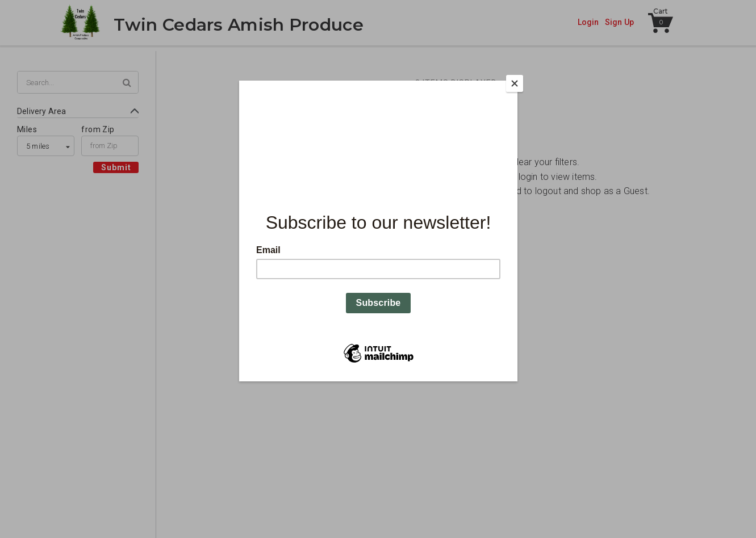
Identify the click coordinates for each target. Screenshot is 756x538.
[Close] (515, 83)
